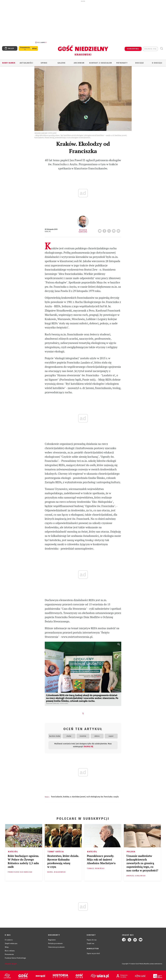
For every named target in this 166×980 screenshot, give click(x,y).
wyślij (119, 229)
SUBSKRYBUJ (133, 47)
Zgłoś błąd (11, 962)
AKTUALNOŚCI (26, 61)
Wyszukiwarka (162, 47)
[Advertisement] (83, 22)
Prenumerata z (25, 47)
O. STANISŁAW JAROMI (78, 795)
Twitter (110, 229)
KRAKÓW (66, 795)
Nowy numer (9, 61)
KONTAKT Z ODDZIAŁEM (101, 61)
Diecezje (139, 61)
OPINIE (44, 61)
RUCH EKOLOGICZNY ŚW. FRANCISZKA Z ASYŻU (103, 795)
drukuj (114, 229)
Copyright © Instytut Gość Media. (133, 962)
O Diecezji (157, 61)
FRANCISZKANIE (57, 795)
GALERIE (62, 61)
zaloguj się (150, 47)
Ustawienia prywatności (56, 946)
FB (105, 229)
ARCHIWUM (79, 61)
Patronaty (122, 61)
